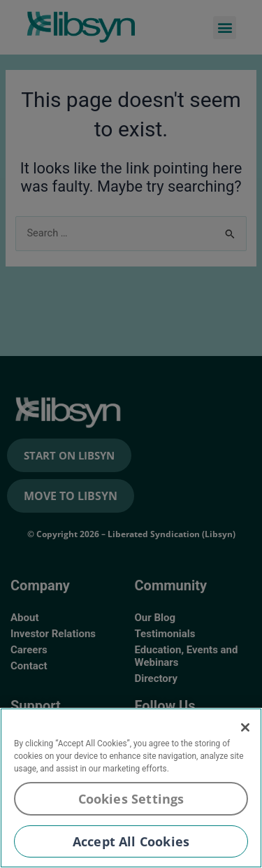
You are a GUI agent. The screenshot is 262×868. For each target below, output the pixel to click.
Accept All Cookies (131, 841)
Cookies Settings (131, 799)
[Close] (245, 727)
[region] (131, 788)
